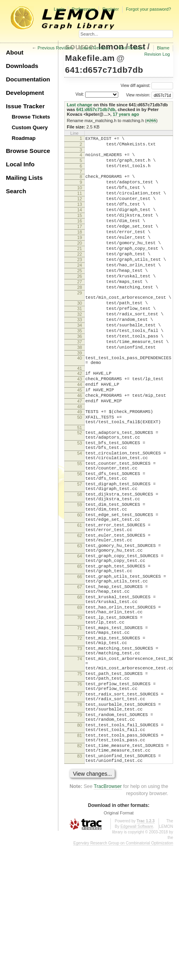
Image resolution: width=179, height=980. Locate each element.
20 (80, 263)
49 (80, 465)
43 (80, 426)
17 (80, 243)
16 (80, 236)
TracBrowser (108, 920)
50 (80, 472)
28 (80, 317)
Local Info (20, 164)
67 (80, 679)
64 (80, 641)
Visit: (80, 94)
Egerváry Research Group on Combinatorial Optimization (123, 977)
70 (80, 717)
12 (80, 209)
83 (80, 888)
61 (80, 603)
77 (80, 812)
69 (80, 705)
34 (80, 363)
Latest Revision (95, 48)
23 (80, 283)
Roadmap (24, 138)
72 (80, 743)
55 (80, 528)
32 (80, 350)
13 (80, 216)
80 (80, 850)
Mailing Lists (24, 178)
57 (80, 553)
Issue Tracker (25, 106)
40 (80, 402)
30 (80, 336)
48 (80, 460)
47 (80, 453)
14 (80, 223)
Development (25, 93)
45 (80, 440)
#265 (152, 121)
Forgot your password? (148, 9)
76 (80, 799)
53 (80, 502)
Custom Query (30, 127)
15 (80, 230)
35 (80, 370)
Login (59, 9)
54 (80, 515)
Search (16, 191)
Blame (163, 48)
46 (80, 447)
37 (80, 383)
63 (80, 629)
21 (80, 270)
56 (80, 540)
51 (80, 484)
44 (80, 433)
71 (80, 730)
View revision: (138, 95)
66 (80, 667)
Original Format (119, 947)
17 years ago (126, 114)
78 (80, 824)
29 (80, 324)
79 (80, 837)
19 (80, 256)
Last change (80, 105)
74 (80, 768)
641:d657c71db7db (104, 70)
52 (80, 490)
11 (80, 203)
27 (80, 310)
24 (80, 290)
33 (80, 356)
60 (80, 591)
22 (80, 277)
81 (80, 862)
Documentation (28, 79)
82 (80, 875)
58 (80, 565)
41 (80, 415)
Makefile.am (90, 58)
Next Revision (131, 48)
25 (80, 297)
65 (80, 654)
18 (80, 250)
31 (80, 343)
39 (80, 397)
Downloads (22, 66)
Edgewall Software (137, 960)
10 (80, 196)
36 (80, 377)
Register (111, 9)
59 (80, 578)
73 (80, 755)
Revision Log (157, 54)
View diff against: (147, 86)
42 (80, 420)
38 (80, 390)
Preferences (84, 9)
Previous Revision (55, 48)
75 (80, 786)
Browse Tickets (31, 117)
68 (80, 692)
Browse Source (28, 151)
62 (80, 616)
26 (80, 303)
